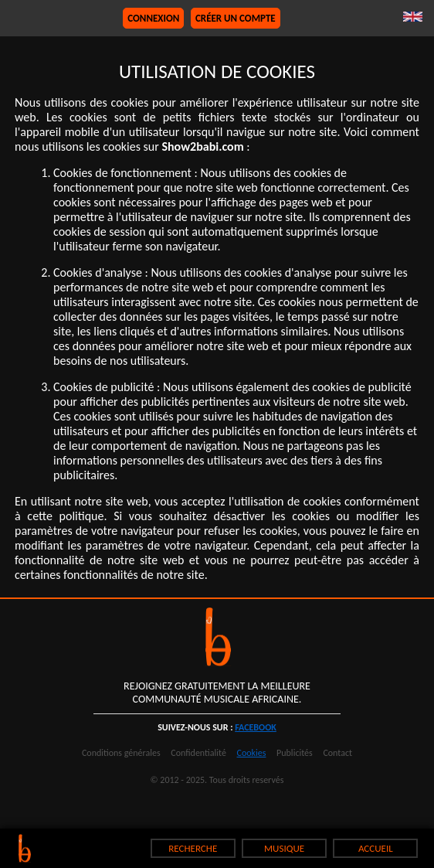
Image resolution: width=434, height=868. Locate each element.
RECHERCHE (193, 848)
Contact (337, 753)
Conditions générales (121, 753)
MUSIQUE (284, 848)
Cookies (252, 753)
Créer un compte (236, 18)
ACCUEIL (376, 848)
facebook (256, 727)
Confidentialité (198, 753)
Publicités (295, 753)
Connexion (153, 18)
